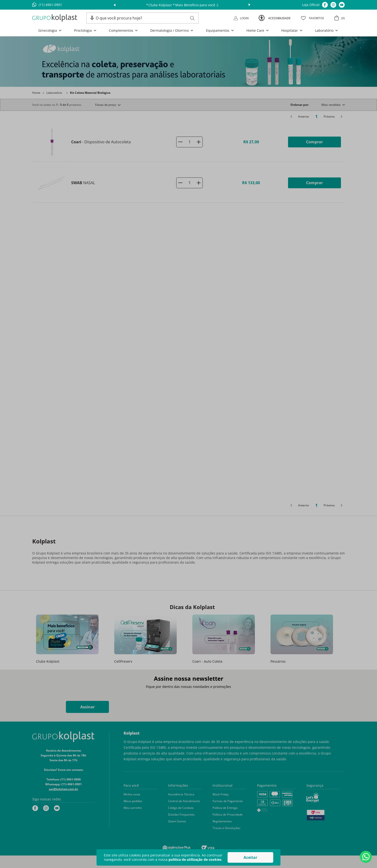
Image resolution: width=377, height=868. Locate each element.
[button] (92, 18)
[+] (199, 142)
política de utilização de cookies (195, 859)
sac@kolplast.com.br (63, 789)
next (249, 5)
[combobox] (145, 18)
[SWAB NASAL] (188, 183)
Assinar (88, 707)
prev (115, 5)
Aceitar (250, 857)
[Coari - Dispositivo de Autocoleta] (188, 142)
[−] (180, 142)
